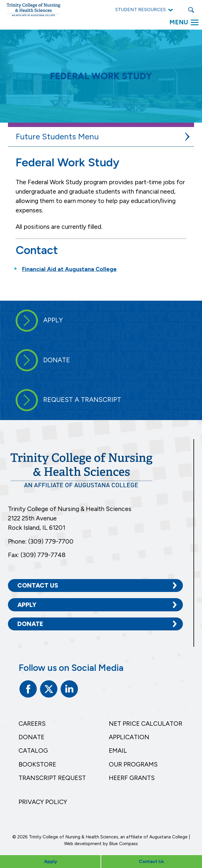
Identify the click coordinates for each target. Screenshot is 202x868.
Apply (27, 605)
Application (129, 737)
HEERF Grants (132, 778)
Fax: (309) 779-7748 (37, 555)
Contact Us (38, 585)
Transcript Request (52, 778)
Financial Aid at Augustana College (69, 269)
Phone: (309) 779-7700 (41, 541)
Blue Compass (123, 844)
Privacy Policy (43, 802)
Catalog (33, 751)
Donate (30, 624)
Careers (32, 724)
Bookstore (37, 764)
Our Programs (133, 764)
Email (118, 751)
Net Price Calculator (146, 724)
